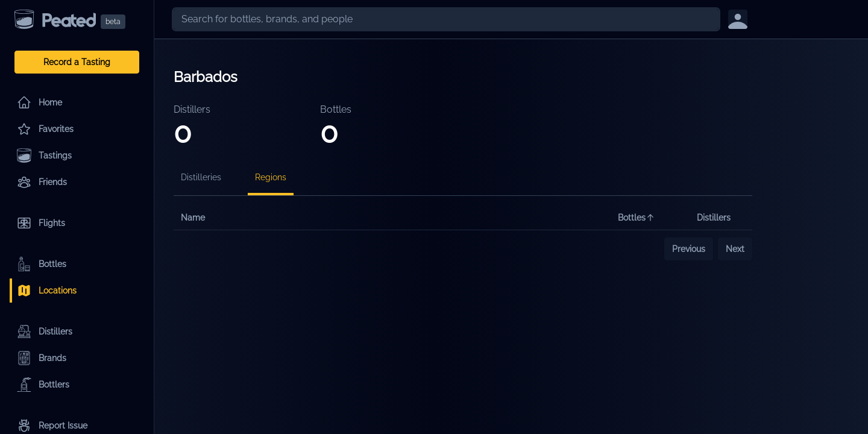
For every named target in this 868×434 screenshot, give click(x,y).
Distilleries (201, 177)
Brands (42, 358)
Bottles (42, 264)
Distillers (45, 332)
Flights (41, 223)
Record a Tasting (77, 62)
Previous (689, 249)
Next (735, 249)
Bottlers (43, 385)
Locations (47, 291)
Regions (271, 177)
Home (39, 102)
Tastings (44, 156)
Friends (42, 182)
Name (193, 218)
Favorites (45, 129)
